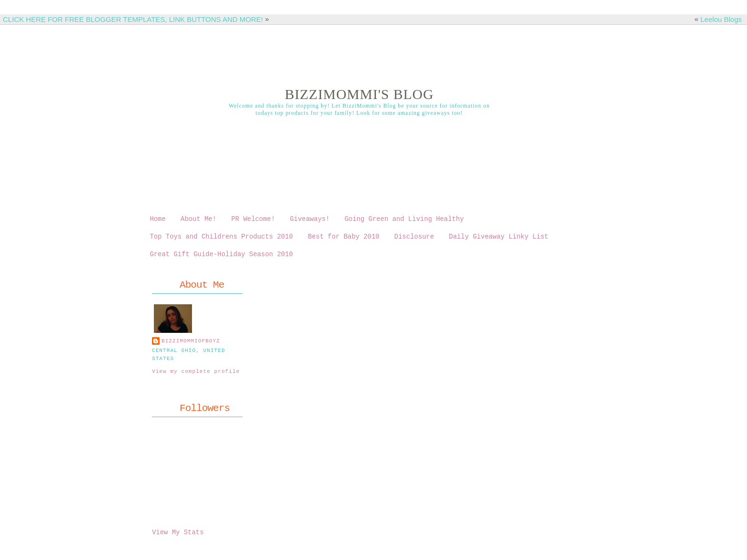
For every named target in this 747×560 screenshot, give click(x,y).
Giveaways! (309, 220)
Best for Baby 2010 (343, 239)
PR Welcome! (253, 220)
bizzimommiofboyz (191, 345)
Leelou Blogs (721, 19)
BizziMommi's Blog (359, 94)
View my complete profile (196, 375)
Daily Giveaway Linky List (499, 239)
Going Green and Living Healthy (404, 220)
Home (157, 220)
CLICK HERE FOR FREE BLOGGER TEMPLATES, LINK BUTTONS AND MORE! (133, 19)
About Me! (198, 220)
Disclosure (414, 239)
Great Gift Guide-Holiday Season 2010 (221, 258)
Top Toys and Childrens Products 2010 (221, 239)
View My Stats (178, 536)
